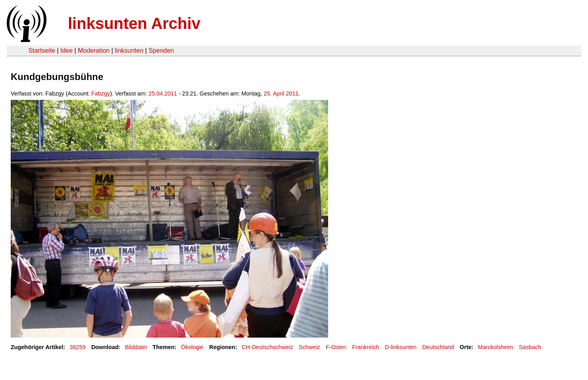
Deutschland (438, 347)
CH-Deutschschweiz (267, 347)
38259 (78, 347)
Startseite (42, 51)
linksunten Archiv (134, 23)
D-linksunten (401, 347)
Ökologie (192, 347)
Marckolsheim (496, 347)
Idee (66, 51)
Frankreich (365, 347)
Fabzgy (101, 94)
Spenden (161, 51)
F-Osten (336, 347)
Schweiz (309, 347)
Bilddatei (136, 347)
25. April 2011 (281, 94)
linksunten (129, 51)
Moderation (94, 51)
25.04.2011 (163, 94)
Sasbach (530, 347)
